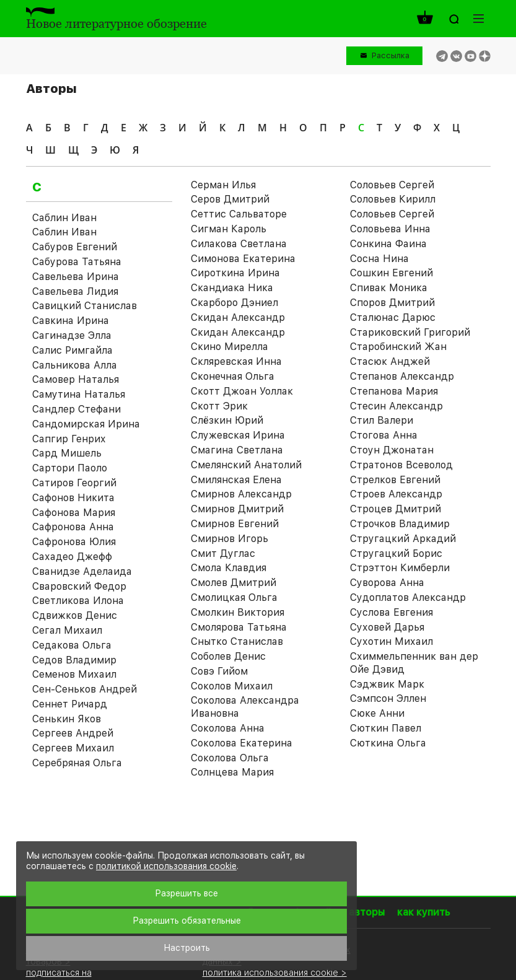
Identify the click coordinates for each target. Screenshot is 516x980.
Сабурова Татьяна (77, 262)
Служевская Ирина (238, 435)
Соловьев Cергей (392, 185)
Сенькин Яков (67, 719)
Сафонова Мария (74, 513)
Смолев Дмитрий (234, 583)
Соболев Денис (228, 656)
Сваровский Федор (79, 586)
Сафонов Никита (73, 498)
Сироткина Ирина (235, 273)
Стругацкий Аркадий (403, 539)
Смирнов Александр (241, 494)
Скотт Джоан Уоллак (242, 391)
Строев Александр (396, 494)
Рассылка (391, 55)
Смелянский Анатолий (246, 465)
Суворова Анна (387, 583)
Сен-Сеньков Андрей (85, 689)
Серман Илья (223, 185)
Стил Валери (382, 420)
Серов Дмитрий (230, 199)
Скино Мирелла (230, 347)
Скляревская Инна (236, 361)
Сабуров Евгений (75, 247)
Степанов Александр (402, 376)
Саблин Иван (64, 218)
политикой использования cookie (166, 866)
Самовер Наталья (76, 379)
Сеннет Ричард (70, 704)
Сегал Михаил (67, 630)
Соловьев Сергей (392, 214)
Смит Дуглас (223, 553)
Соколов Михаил (232, 686)
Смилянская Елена (236, 480)
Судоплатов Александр (408, 597)
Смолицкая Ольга (234, 597)
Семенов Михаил (74, 674)
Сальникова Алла (75, 365)
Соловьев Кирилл (393, 199)
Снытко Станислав (237, 641)
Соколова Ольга (230, 758)
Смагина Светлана (237, 450)
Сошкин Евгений (391, 273)
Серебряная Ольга (77, 763)
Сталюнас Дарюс (393, 317)
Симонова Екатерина (243, 259)
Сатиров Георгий (74, 483)
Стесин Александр (396, 406)
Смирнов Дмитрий (237, 509)
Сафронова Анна (73, 527)
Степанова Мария (394, 391)
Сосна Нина (379, 259)
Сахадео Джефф (72, 557)
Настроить (187, 948)
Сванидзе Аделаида (82, 571)
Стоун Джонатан (392, 450)
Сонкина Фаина (388, 244)
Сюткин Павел (386, 728)
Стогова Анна (384, 435)
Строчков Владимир (400, 524)
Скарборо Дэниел (234, 303)
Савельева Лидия (75, 291)
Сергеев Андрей (73, 733)
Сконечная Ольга (233, 376)
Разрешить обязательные (187, 921)
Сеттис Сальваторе (239, 214)
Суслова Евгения (391, 612)
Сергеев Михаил (73, 748)
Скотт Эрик (219, 406)
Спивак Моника (389, 288)
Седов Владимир (74, 660)
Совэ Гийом (219, 671)
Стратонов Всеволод (401, 465)
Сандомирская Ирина (86, 424)
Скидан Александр (238, 317)
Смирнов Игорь (230, 539)
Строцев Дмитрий (396, 509)
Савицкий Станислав (85, 306)
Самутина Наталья (79, 394)
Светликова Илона (78, 601)
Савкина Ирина (71, 321)
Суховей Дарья (387, 627)
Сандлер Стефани (77, 409)
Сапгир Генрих (69, 439)
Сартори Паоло (70, 468)
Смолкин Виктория (238, 612)
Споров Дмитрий (392, 303)
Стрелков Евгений (395, 480)
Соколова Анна (228, 728)
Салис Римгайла (72, 350)
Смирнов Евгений (235, 524)
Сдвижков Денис (75, 615)
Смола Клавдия (229, 568)
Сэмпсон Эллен (388, 698)
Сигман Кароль (229, 229)
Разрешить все (186, 893)
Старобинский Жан (398, 347)
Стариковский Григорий (410, 332)
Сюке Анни (377, 713)
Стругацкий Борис (396, 553)
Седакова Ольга (72, 645)
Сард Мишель (67, 453)
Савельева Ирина (76, 277)
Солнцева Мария (232, 772)
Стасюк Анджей (390, 361)
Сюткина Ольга (388, 743)
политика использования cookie (270, 972)
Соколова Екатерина (242, 743)
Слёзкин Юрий (227, 420)
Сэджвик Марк (387, 684)
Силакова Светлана (239, 244)
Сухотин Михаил (391, 641)
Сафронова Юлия (74, 542)
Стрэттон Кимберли (400, 568)
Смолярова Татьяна (239, 627)
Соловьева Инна (390, 229)
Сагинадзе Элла (72, 335)
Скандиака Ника (232, 288)
